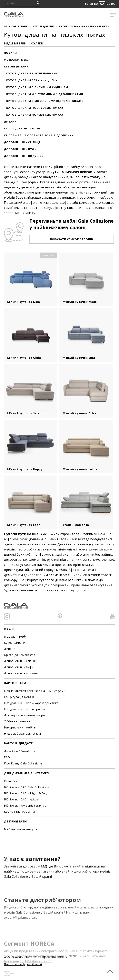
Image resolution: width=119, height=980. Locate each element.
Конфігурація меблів (19, 697)
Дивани (10, 122)
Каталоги (11, 781)
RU (96, 4)
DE (108, 4)
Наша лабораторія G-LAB (23, 733)
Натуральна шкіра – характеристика (31, 703)
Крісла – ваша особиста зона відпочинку (39, 135)
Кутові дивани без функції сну (32, 80)
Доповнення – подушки (24, 156)
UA (102, 4)
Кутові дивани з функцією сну (32, 73)
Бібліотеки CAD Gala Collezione (27, 787)
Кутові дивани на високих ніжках (35, 108)
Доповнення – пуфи (20, 149)
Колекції (38, 43)
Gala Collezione (16, 26)
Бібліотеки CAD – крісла (21, 799)
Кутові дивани (43, 26)
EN (91, 4)
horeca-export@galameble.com (28, 968)
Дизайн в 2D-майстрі (20, 751)
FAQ (7, 757)
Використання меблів (20, 727)
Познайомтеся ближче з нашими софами (35, 691)
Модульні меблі (17, 60)
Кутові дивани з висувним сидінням (37, 87)
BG (113, 4)
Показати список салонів (72, 239)
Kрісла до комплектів (20, 655)
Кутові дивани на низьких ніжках (35, 115)
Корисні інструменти (19, 811)
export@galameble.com (22, 928)
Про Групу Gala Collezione (23, 763)
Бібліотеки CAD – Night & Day (26, 793)
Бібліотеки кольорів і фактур (25, 805)
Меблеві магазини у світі (22, 829)
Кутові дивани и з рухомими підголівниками (45, 94)
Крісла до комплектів (22, 128)
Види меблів (15, 43)
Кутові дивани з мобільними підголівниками (45, 101)
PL (87, 4)
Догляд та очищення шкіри (24, 715)
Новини (10, 53)
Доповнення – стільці (22, 142)
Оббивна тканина (17, 721)
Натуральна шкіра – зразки (24, 709)
